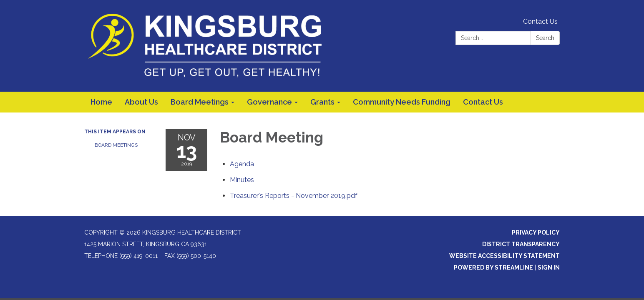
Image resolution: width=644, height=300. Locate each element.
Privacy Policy (536, 232)
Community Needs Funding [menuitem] (402, 102)
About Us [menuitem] (141, 102)
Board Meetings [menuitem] (200, 102)
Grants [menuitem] (322, 102)
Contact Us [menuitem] (483, 102)
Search (545, 38)
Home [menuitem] (101, 102)
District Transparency (521, 244)
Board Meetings (116, 145)
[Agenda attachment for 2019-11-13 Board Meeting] (242, 164)
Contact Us (540, 21)
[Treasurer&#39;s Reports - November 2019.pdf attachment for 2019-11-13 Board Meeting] (294, 196)
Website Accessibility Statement (504, 256)
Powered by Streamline (493, 267)
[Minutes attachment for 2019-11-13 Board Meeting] (242, 180)
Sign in (549, 267)
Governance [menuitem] (269, 102)
